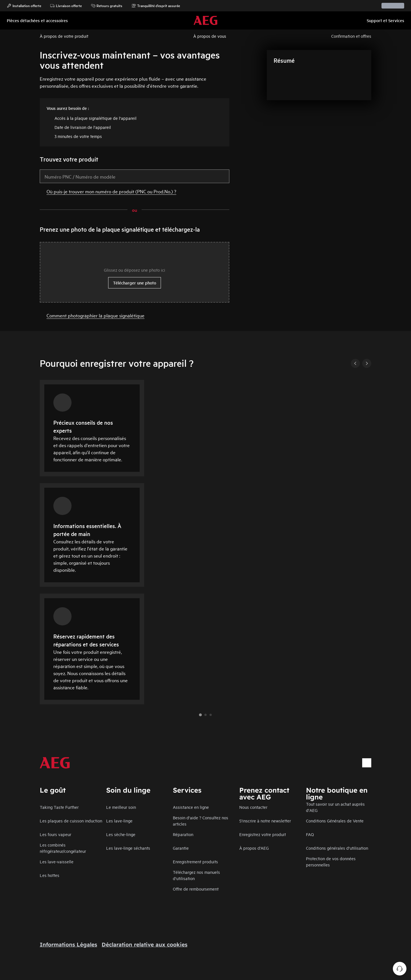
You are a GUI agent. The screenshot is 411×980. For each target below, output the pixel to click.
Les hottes (50, 875)
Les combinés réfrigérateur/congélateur (63, 848)
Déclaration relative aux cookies (144, 945)
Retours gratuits (107, 6)
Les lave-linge (119, 821)
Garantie (181, 848)
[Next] (367, 363)
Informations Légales (68, 945)
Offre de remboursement (196, 889)
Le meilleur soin (121, 807)
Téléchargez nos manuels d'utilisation (196, 875)
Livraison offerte (66, 6)
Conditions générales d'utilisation (337, 848)
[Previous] (355, 363)
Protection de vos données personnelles (331, 861)
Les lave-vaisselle (57, 861)
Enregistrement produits (195, 861)
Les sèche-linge (121, 834)
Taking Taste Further (59, 807)
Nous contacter (253, 807)
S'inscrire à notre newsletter (265, 821)
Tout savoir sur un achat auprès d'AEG (335, 807)
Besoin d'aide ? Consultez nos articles (201, 821)
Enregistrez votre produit (263, 834)
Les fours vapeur (55, 834)
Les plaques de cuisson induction (71, 821)
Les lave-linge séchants (128, 848)
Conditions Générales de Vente (335, 821)
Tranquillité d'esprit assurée (156, 6)
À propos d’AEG (254, 848)
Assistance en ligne (191, 807)
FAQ (310, 834)
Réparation (183, 834)
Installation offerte (24, 6)
